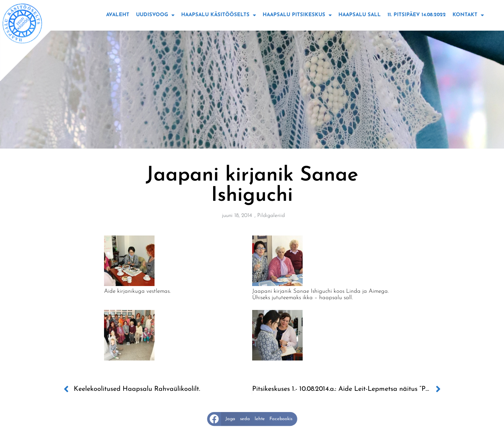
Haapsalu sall (360, 15)
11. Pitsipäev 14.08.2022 (417, 15)
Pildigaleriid (271, 216)
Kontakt (468, 15)
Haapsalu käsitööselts (219, 15)
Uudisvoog (155, 15)
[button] (252, 419)
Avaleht (118, 15)
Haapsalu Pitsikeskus (297, 15)
